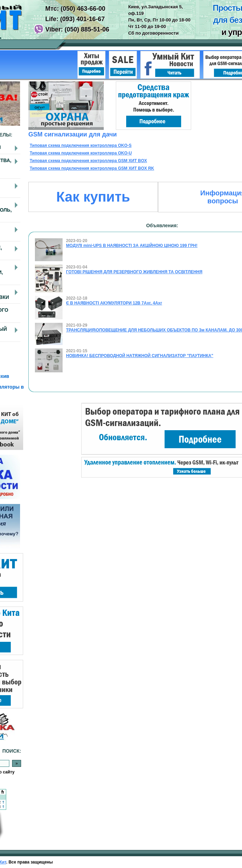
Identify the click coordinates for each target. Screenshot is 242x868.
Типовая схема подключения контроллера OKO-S (81, 145)
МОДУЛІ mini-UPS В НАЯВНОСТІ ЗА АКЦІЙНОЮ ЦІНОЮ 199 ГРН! (132, 246)
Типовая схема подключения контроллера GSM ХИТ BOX (88, 161)
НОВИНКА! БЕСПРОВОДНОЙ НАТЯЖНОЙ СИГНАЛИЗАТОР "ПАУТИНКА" (140, 356)
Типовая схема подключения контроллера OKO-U (81, 153)
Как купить (93, 197)
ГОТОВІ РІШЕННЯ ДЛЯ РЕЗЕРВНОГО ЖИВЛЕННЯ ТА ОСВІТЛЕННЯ (134, 272)
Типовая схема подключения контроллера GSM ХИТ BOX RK (92, 168)
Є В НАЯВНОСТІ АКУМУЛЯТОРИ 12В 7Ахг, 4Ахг (114, 303)
